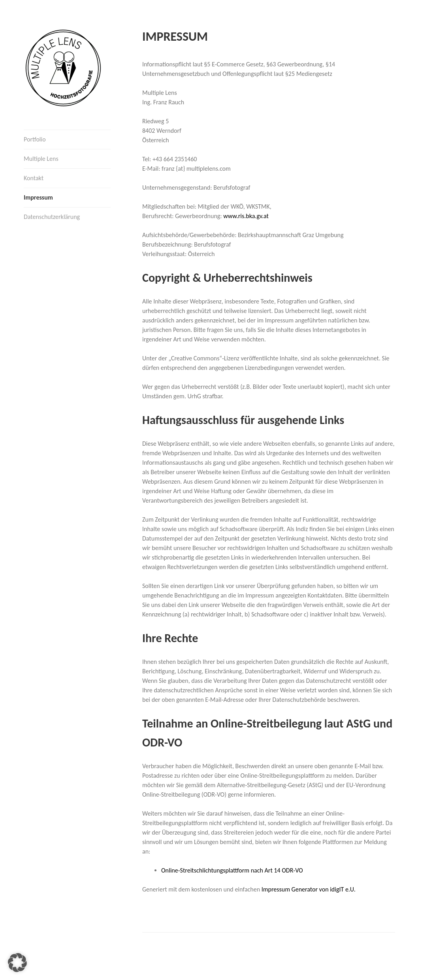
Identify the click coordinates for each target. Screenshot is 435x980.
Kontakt (34, 178)
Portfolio (35, 139)
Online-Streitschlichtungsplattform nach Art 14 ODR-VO (232, 870)
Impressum (38, 197)
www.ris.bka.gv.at (246, 216)
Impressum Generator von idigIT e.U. (309, 889)
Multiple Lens (41, 159)
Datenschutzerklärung (52, 217)
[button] (17, 963)
